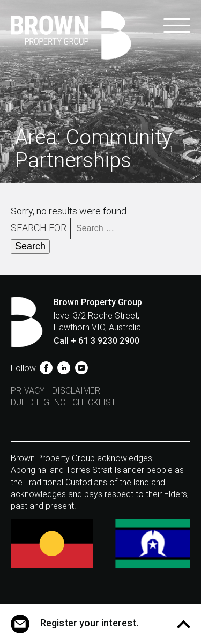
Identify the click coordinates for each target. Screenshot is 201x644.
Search (30, 246)
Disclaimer (76, 391)
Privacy (28, 391)
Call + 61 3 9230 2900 (96, 341)
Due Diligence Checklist (63, 402)
